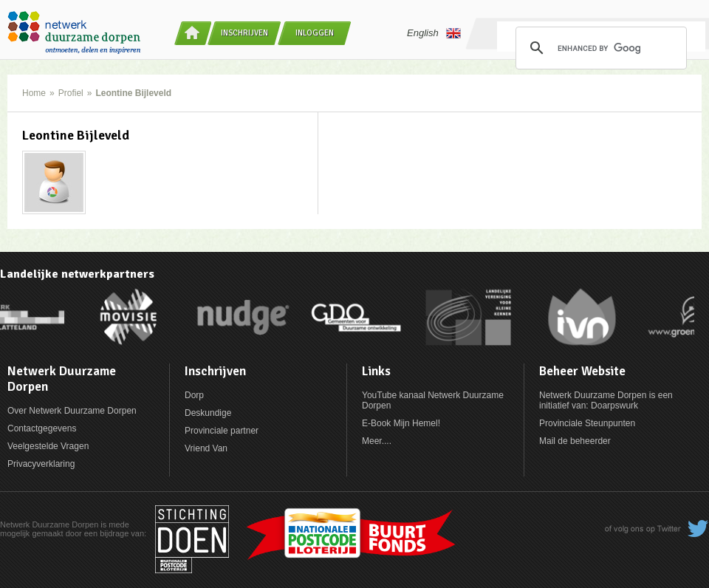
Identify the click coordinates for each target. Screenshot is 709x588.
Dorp (194, 395)
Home (34, 93)
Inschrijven (244, 33)
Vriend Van (206, 448)
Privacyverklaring (41, 464)
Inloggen (315, 33)
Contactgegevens (42, 428)
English (434, 33)
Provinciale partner (222, 431)
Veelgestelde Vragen (48, 446)
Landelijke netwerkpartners (77, 274)
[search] (599, 48)
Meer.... (377, 441)
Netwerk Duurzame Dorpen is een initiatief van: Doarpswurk (606, 400)
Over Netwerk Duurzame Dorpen (72, 411)
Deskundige (208, 413)
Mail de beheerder (575, 441)
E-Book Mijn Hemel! (401, 423)
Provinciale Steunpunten (587, 423)
